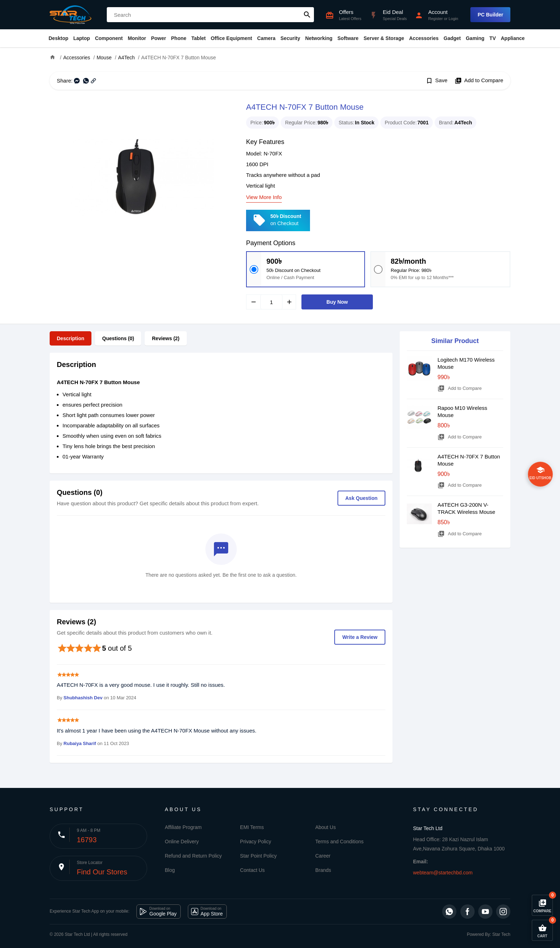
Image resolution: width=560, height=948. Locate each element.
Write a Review (360, 637)
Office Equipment (231, 38)
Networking (319, 38)
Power (159, 38)
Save (437, 81)
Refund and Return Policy (194, 856)
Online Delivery (182, 842)
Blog (170, 870)
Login (453, 19)
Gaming (475, 38)
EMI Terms (252, 827)
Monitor (137, 38)
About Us (326, 827)
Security (290, 38)
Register (436, 19)
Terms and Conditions (339, 842)
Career (323, 856)
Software (348, 38)
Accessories (424, 38)
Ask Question (361, 498)
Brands (323, 870)
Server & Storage (384, 38)
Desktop (58, 38)
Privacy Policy (256, 842)
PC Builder (490, 15)
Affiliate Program (183, 827)
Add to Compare (479, 81)
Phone (179, 38)
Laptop (82, 38)
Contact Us (252, 870)
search (307, 15)
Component (109, 38)
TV (492, 38)
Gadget (452, 38)
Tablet (199, 38)
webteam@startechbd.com (443, 873)
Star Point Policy (258, 856)
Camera (266, 38)
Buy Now (337, 302)
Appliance (513, 38)
